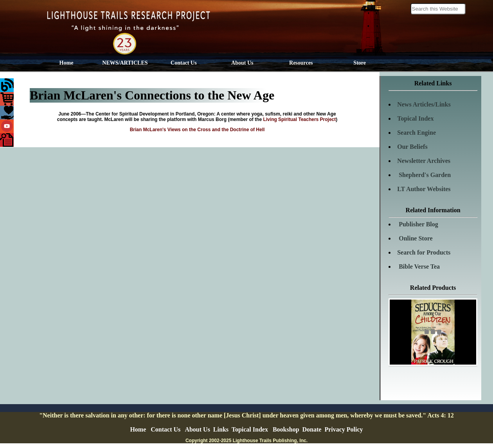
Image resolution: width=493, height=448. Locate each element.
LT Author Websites (424, 189)
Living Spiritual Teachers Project (299, 119)
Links (221, 429)
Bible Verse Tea (418, 266)
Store (360, 63)
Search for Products (424, 252)
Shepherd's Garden (424, 175)
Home (67, 63)
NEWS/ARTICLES (125, 63)
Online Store (415, 238)
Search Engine (417, 133)
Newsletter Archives (424, 161)
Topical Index (415, 118)
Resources (301, 63)
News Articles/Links (424, 104)
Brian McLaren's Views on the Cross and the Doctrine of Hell (197, 130)
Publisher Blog (418, 224)
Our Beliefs (412, 147)
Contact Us (184, 63)
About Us (242, 63)
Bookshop (286, 429)
